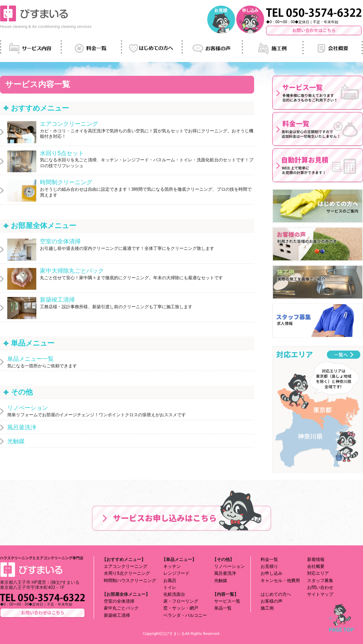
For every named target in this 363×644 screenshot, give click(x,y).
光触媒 (221, 581)
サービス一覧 (227, 601)
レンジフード (176, 573)
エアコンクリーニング (126, 566)
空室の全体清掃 (119, 601)
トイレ (170, 587)
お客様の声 (272, 601)
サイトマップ (320, 594)
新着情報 (316, 560)
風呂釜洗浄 (225, 573)
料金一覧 (269, 560)
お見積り (269, 566)
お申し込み (272, 573)
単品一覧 (223, 608)
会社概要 (316, 566)
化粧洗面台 (174, 594)
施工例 (267, 608)
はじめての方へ (276, 594)
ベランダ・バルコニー (185, 615)
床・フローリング (181, 601)
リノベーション (229, 566)
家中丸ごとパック (121, 608)
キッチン (172, 566)
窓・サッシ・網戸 (181, 608)
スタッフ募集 (320, 581)
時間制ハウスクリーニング (130, 581)
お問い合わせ (320, 587)
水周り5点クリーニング (127, 573)
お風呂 (170, 581)
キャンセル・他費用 (280, 581)
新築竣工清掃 (117, 615)
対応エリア (318, 573)
